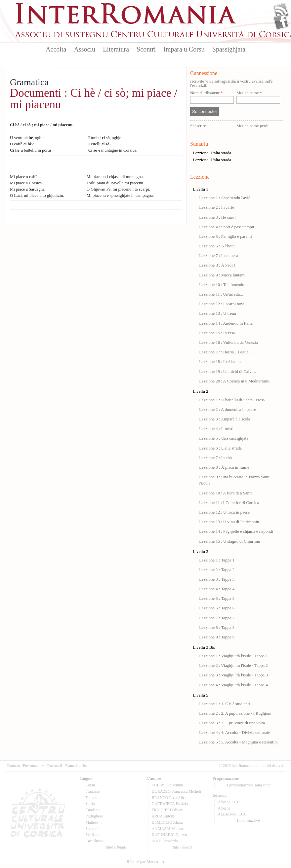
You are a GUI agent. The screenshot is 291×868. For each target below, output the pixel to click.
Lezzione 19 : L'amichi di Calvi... (227, 372)
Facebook (281, 22)
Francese (93, 791)
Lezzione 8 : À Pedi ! (217, 265)
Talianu (92, 798)
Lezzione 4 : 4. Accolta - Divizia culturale (235, 733)
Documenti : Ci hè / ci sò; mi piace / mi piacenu (94, 99)
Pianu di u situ (76, 766)
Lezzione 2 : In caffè (217, 207)
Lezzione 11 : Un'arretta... (221, 294)
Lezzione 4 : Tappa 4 (217, 589)
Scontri (146, 49)
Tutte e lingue (116, 847)
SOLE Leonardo (165, 841)
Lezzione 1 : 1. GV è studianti (225, 704)
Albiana (224, 808)
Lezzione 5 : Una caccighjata (224, 438)
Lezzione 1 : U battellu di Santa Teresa (232, 400)
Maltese (92, 822)
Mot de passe (249, 93)
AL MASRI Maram (167, 829)
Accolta (56, 49)
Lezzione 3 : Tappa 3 (217, 579)
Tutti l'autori (182, 847)
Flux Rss (281, 11)
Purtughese (94, 816)
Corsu (90, 785)
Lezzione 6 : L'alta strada (220, 448)
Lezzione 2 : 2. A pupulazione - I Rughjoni (235, 713)
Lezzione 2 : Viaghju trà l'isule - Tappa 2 (233, 666)
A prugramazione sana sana (248, 785)
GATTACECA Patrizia (170, 804)
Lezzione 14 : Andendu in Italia (226, 323)
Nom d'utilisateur (206, 93)
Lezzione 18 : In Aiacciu (220, 362)
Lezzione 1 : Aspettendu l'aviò (225, 198)
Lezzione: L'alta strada (212, 153)
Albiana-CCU (229, 802)
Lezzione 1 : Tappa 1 (217, 560)
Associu (85, 49)
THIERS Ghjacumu (167, 785)
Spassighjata (229, 49)
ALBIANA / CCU (232, 814)
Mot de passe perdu (253, 126)
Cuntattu (13, 766)
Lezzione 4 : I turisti (216, 429)
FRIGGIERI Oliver (167, 810)
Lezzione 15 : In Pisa (217, 333)
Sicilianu (93, 835)
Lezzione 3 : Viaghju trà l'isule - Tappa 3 (233, 675)
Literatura (116, 49)
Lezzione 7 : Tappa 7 (217, 618)
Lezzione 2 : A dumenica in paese (228, 410)
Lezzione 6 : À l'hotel (217, 246)
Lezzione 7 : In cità (215, 458)
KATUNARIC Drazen (169, 835)
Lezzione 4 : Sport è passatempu (227, 227)
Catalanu (93, 810)
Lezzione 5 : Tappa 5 (217, 598)
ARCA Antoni (163, 816)
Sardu (90, 804)
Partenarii (55, 766)
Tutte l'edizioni (248, 820)
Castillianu (94, 841)
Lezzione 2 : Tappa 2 (217, 570)
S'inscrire (198, 126)
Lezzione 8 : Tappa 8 (217, 628)
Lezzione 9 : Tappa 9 (217, 637)
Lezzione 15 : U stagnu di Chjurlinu (229, 541)
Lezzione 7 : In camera (218, 256)
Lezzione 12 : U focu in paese (224, 512)
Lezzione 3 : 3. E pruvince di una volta (232, 723)
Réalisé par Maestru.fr (145, 862)
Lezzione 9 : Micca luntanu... (224, 275)
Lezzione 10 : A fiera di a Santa (226, 493)
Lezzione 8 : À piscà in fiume (224, 467)
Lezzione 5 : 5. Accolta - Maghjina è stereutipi (238, 742)
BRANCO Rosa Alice (169, 798)
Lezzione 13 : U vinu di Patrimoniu (229, 522)
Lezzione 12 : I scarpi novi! (222, 304)
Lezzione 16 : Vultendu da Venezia (229, 343)
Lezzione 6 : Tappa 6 (217, 608)
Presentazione (33, 766)
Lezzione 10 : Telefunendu (222, 285)
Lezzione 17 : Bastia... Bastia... (225, 352)
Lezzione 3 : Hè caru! (217, 217)
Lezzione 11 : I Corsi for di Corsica (229, 503)
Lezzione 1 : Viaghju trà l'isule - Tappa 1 (233, 656)
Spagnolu (93, 829)
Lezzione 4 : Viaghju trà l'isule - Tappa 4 (233, 685)
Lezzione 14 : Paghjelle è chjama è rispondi (236, 531)
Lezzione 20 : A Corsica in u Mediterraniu (235, 381)
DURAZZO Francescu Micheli (176, 791)
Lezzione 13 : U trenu (218, 313)
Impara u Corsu (184, 49)
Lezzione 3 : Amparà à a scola (225, 419)
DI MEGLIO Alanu (167, 822)
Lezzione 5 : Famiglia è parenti (226, 236)
